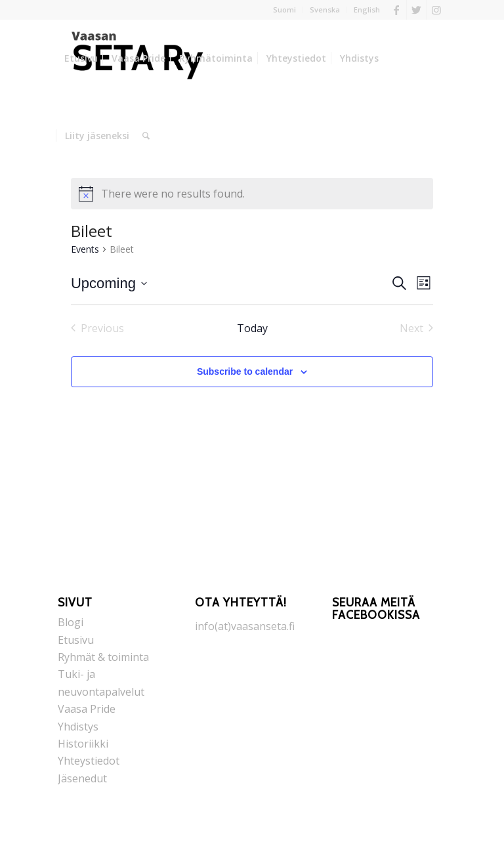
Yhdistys (78, 727)
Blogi (71, 622)
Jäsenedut (82, 778)
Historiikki (83, 744)
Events (85, 249)
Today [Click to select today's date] (252, 328)
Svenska (325, 10)
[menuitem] (285, 10)
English (367, 10)
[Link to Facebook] (397, 10)
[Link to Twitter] (416, 10)
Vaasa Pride (87, 709)
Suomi (284, 10)
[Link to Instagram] (436, 10)
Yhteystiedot (89, 761)
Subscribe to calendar (245, 371)
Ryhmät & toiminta (103, 657)
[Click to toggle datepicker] (109, 283)
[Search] (146, 136)
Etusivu (76, 640)
